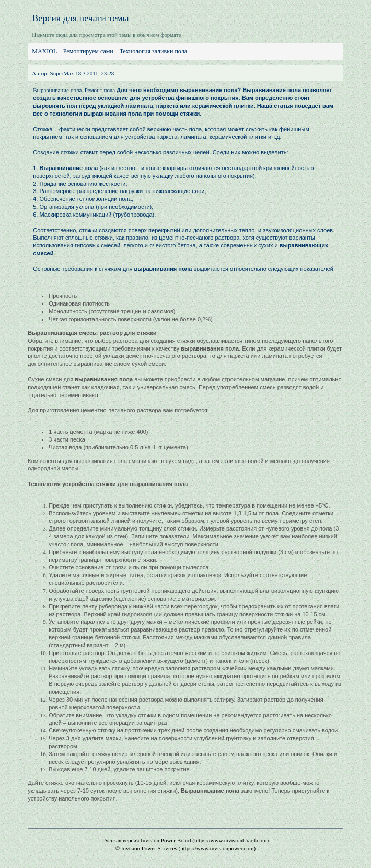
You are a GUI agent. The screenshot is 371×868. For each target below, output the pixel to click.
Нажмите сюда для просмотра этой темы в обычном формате (106, 35)
